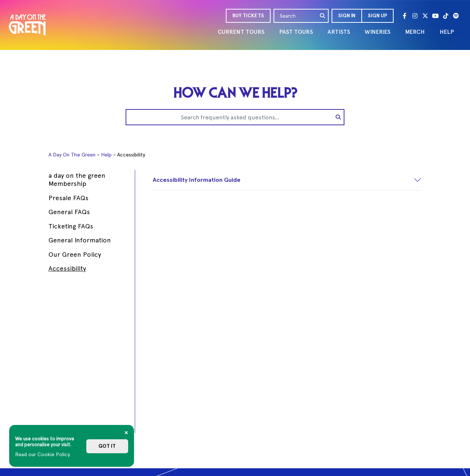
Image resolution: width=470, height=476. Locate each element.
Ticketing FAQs (71, 226)
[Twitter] (425, 16)
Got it (107, 446)
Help (106, 155)
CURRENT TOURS (241, 32)
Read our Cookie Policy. (43, 454)
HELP (447, 32)
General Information (80, 240)
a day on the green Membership (77, 180)
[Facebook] (405, 16)
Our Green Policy (75, 254)
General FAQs (69, 212)
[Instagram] (415, 16)
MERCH (415, 32)
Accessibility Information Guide (197, 180)
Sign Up (377, 16)
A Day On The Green (72, 155)
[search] (323, 16)
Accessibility (67, 268)
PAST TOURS (296, 32)
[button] (346, 16)
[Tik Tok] (446, 16)
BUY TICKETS (248, 16)
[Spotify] (456, 16)
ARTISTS (339, 32)
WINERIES (377, 32)
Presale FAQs (68, 198)
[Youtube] (435, 16)
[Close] (126, 433)
